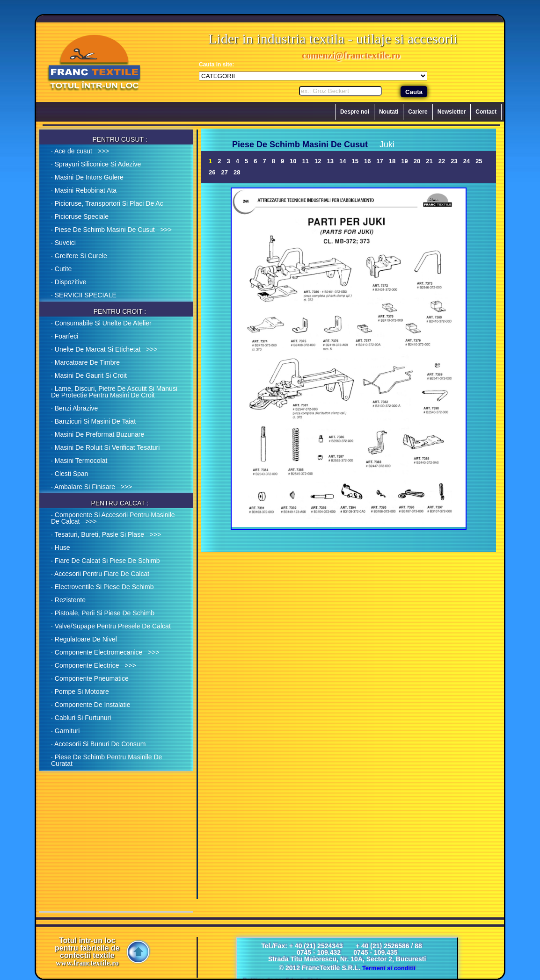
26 (212, 172)
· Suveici (63, 243)
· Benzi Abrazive (74, 408)
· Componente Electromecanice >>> (105, 652)
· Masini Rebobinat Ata (84, 190)
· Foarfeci (65, 336)
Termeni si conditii (389, 968)
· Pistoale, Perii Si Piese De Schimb (103, 613)
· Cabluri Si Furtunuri (81, 718)
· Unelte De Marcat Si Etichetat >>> (104, 349)
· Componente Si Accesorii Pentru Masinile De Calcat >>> (113, 518)
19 (404, 161)
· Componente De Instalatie (91, 705)
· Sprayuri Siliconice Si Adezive (96, 164)
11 (306, 161)
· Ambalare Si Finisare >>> (91, 487)
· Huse (60, 548)
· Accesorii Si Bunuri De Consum (98, 744)
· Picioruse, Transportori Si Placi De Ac (107, 203)
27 (224, 172)
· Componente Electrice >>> (94, 665)
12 (318, 161)
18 (392, 161)
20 (417, 161)
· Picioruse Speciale (80, 216)
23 (454, 161)
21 (429, 161)
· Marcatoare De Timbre (85, 362)
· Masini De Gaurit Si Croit (89, 375)
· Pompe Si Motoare (80, 692)
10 (293, 161)
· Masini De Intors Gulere (87, 177)
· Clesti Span (69, 474)
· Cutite (61, 269)
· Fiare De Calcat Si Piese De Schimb (106, 561)
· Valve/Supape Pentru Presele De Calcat (111, 626)
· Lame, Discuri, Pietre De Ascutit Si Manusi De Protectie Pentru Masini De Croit (114, 392)
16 (367, 161)
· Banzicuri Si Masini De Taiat (93, 421)
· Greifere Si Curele (79, 256)
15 (355, 161)
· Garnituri (65, 731)
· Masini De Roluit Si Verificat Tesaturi (105, 447)
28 (237, 172)
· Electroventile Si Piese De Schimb (102, 587)
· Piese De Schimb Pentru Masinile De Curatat (106, 760)
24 (467, 161)
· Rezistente (68, 600)
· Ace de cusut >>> (80, 151)
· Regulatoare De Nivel (84, 639)
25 (479, 161)
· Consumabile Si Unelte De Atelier (101, 323)
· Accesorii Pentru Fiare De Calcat (100, 574)
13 (330, 161)
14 (343, 161)
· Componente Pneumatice (90, 678)
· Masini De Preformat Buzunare (98, 434)
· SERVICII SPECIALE (84, 295)
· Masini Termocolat (79, 461)
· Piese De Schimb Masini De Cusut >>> (111, 230)
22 (442, 161)
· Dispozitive (69, 282)
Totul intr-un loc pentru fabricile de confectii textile (87, 952)
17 (379, 161)
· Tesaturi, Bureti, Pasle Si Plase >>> (106, 534)
